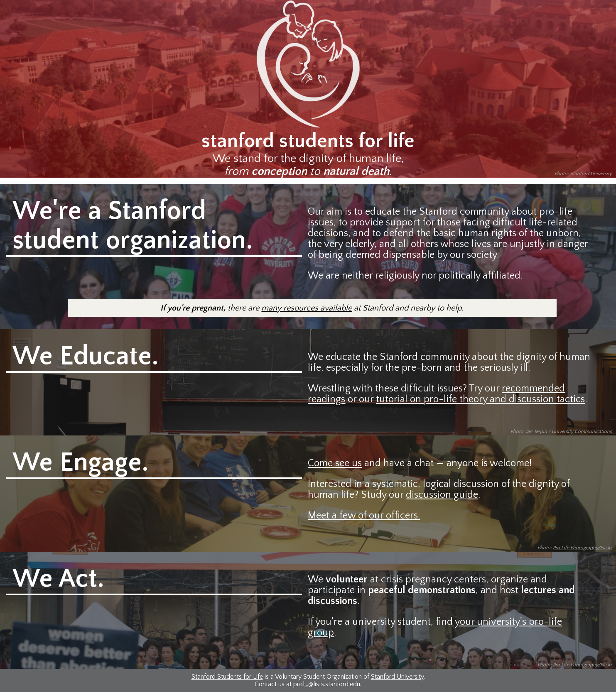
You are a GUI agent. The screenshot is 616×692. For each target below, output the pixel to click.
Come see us (335, 463)
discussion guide (442, 495)
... (306, 684)
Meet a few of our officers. (364, 516)
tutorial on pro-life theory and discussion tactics (480, 399)
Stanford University (397, 677)
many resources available (307, 308)
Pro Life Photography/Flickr (582, 548)
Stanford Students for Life (227, 677)
